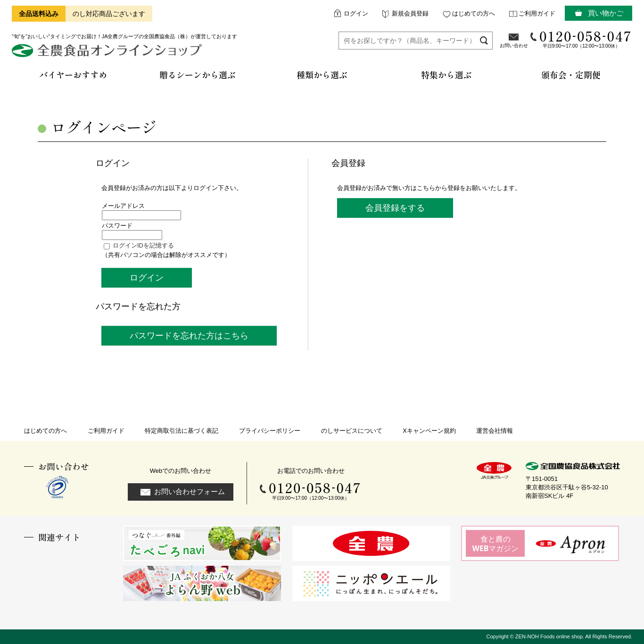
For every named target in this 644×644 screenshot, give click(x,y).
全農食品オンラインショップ (108, 54)
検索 (484, 40)
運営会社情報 (495, 431)
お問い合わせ (514, 45)
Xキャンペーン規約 (429, 431)
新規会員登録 (410, 13)
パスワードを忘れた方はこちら (189, 336)
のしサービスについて (352, 431)
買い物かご (606, 13)
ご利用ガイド (537, 13)
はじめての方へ (474, 13)
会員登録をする (395, 208)
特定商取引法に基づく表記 (182, 431)
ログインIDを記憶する (143, 245)
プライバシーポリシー (270, 431)
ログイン (356, 13)
